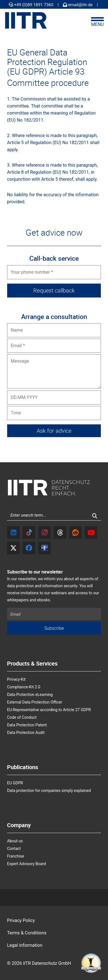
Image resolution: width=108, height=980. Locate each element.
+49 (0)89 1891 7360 (31, 5)
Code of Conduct (22, 717)
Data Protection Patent (27, 725)
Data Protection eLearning (30, 695)
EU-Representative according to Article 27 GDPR (49, 710)
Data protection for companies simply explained (49, 791)
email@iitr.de (78, 5)
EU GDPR (15, 783)
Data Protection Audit (26, 733)
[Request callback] (54, 291)
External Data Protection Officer (35, 702)
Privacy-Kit (16, 679)
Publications (23, 767)
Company (19, 825)
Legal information (25, 945)
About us (15, 841)
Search (98, 518)
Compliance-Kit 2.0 (24, 687)
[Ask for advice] (54, 431)
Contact (14, 849)
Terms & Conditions (27, 933)
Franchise (16, 856)
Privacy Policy (21, 920)
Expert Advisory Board (27, 864)
